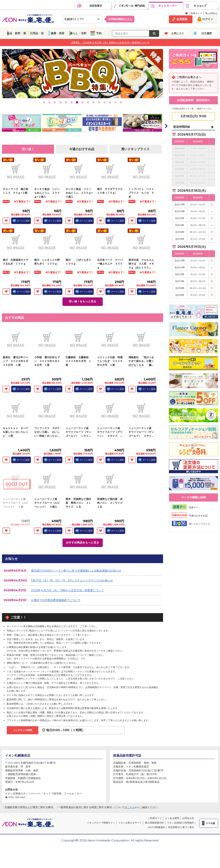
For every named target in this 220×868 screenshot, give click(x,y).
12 (104, 102)
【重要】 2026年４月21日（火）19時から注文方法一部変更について (110, 42)
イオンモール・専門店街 (130, 6)
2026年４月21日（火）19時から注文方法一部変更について (67, 590)
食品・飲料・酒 (16, 33)
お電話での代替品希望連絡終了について (56, 600)
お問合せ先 (188, 818)
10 (93, 102)
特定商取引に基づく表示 (181, 827)
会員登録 (182, 19)
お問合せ (212, 13)
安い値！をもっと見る (82, 301)
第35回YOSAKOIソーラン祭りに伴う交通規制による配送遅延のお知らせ (76, 571)
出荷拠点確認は (120, 19)
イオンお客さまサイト (130, 823)
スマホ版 (210, 823)
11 (99, 102)
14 (115, 102)
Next (166, 126)
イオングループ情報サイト (101, 823)
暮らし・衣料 (78, 33)
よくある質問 (172, 818)
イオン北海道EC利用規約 (180, 823)
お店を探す (93, 6)
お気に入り (178, 33)
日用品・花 (37, 33)
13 (110, 102)
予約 (99, 33)
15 (121, 102)
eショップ (201, 6)
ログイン (208, 19)
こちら (131, 807)
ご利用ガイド (194, 13)
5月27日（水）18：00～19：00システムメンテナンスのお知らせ (72, 580)
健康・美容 (58, 33)
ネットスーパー (166, 6)
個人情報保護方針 (154, 823)
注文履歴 (207, 33)
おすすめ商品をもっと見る (82, 542)
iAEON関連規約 (156, 827)
